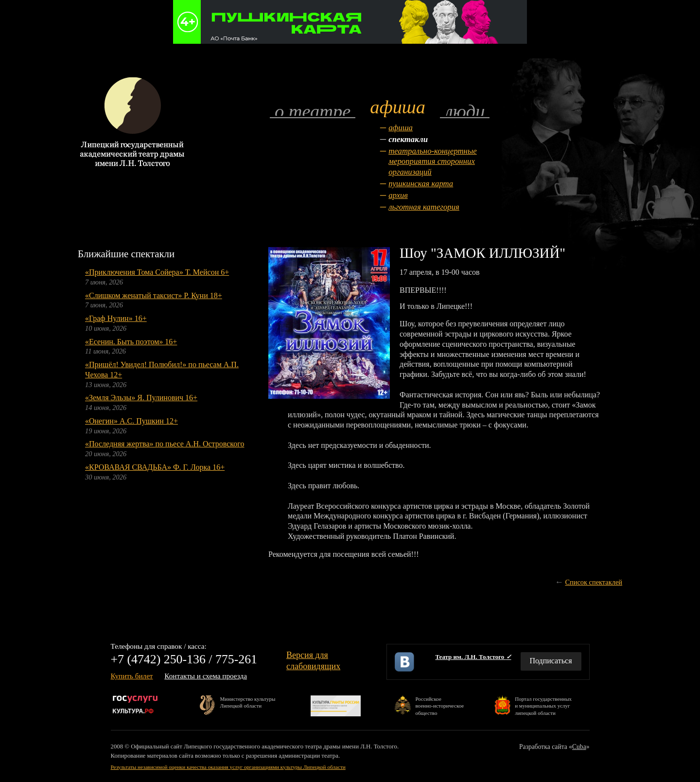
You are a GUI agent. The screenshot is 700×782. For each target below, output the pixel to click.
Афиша (401, 128)
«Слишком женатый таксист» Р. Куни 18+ (154, 295)
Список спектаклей (594, 582)
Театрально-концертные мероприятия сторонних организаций (433, 162)
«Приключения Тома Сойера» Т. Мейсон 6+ (157, 272)
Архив (398, 195)
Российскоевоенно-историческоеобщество (439, 705)
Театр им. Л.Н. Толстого (473, 657)
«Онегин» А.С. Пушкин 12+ (131, 421)
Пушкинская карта (421, 184)
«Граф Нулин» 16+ (116, 318)
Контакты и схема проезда (206, 676)
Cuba (579, 747)
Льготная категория (424, 207)
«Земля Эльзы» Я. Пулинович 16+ (141, 398)
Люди (465, 111)
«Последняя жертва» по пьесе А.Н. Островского (165, 444)
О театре (313, 111)
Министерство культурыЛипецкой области (248, 702)
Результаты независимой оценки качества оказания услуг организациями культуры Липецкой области (228, 767)
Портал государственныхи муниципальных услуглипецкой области (543, 705)
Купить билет (132, 676)
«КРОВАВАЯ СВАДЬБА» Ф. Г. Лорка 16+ (155, 467)
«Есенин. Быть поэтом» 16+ (131, 342)
